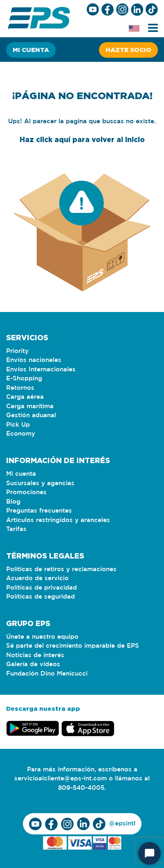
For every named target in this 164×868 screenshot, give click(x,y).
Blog (13, 502)
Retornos (20, 388)
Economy (21, 434)
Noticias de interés (35, 655)
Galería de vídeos (33, 664)
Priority (17, 351)
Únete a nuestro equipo (42, 637)
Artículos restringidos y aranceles (58, 520)
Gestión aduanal (31, 415)
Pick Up (18, 425)
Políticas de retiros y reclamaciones (61, 569)
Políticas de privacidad (42, 588)
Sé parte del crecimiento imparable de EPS (73, 646)
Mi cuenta (31, 50)
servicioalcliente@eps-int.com (61, 779)
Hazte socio (128, 50)
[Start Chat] (149, 853)
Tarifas (16, 529)
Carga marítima (30, 406)
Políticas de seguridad (40, 597)
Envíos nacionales (34, 360)
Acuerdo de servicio (37, 578)
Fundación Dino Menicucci (47, 674)
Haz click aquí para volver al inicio (82, 139)
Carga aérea (25, 397)
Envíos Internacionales (41, 370)
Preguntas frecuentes (39, 511)
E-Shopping (24, 379)
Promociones (26, 492)
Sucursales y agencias (40, 483)
